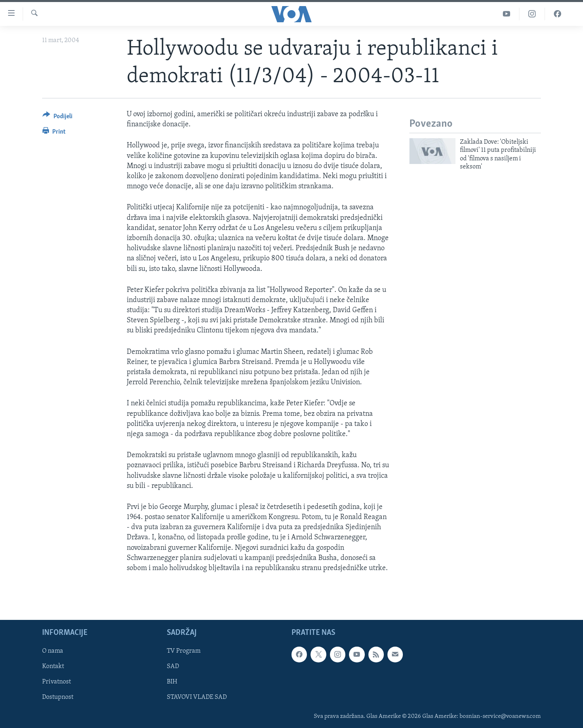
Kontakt (53, 667)
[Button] (57, 118)
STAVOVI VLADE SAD (197, 698)
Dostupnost (58, 698)
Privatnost (56, 682)
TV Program (184, 651)
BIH (172, 682)
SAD (173, 667)
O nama (53, 651)
